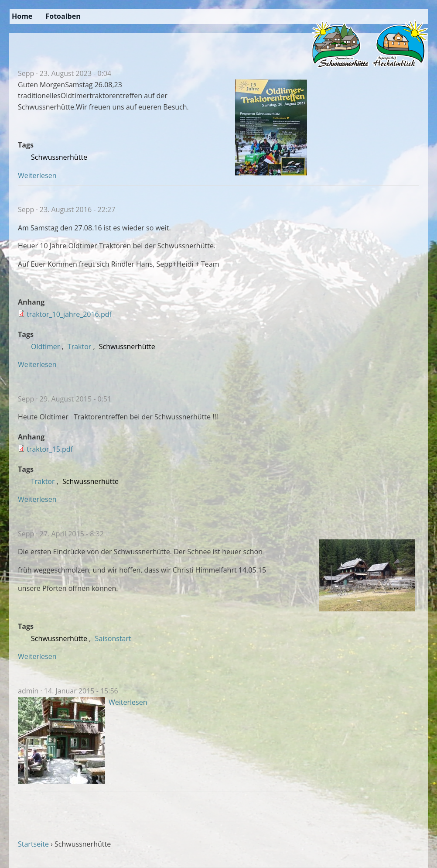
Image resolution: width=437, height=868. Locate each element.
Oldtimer (45, 347)
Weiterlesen (37, 175)
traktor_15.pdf (50, 449)
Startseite (33, 844)
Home (22, 16)
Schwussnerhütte (59, 157)
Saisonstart (113, 638)
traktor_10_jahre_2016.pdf (69, 314)
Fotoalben (63, 16)
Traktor (80, 347)
